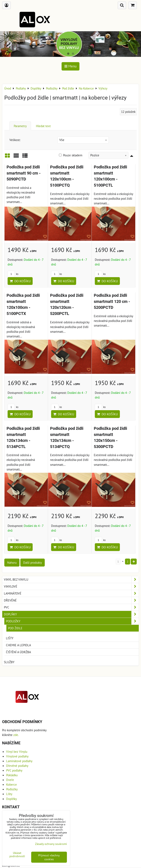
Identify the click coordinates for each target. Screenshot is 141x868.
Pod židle (15, 628)
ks (13, 274)
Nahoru (12, 562)
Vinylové (71, 586)
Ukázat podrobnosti (17, 855)
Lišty (10, 638)
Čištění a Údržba (18, 652)
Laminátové (71, 593)
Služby (9, 662)
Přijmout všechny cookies (49, 857)
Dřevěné (71, 600)
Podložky (72, 621)
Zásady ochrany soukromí (51, 844)
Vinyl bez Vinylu (71, 580)
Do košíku (20, 281)
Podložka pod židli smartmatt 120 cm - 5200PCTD (112, 301)
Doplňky (71, 614)
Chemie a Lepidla (18, 645)
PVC (71, 607)
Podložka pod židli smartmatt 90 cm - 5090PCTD (24, 173)
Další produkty (33, 562)
